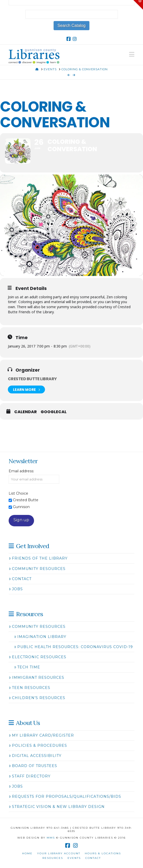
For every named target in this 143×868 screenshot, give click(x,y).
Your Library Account (59, 853)
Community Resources (37, 569)
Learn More (26, 389)
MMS (51, 838)
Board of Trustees (33, 766)
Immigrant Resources (37, 678)
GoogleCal (54, 412)
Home (27, 853)
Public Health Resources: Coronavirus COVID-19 (74, 647)
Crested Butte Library (32, 379)
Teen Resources (30, 688)
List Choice (18, 493)
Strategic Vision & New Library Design (57, 807)
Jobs (16, 589)
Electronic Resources (38, 657)
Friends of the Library (38, 558)
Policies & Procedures (38, 745)
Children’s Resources (37, 698)
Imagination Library (40, 637)
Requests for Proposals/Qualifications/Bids (65, 796)
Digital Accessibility (35, 756)
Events (74, 858)
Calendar (26, 412)
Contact (20, 579)
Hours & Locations (103, 853)
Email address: (21, 471)
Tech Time (27, 667)
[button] (132, 54)
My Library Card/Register (41, 735)
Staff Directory (30, 776)
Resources (53, 858)
